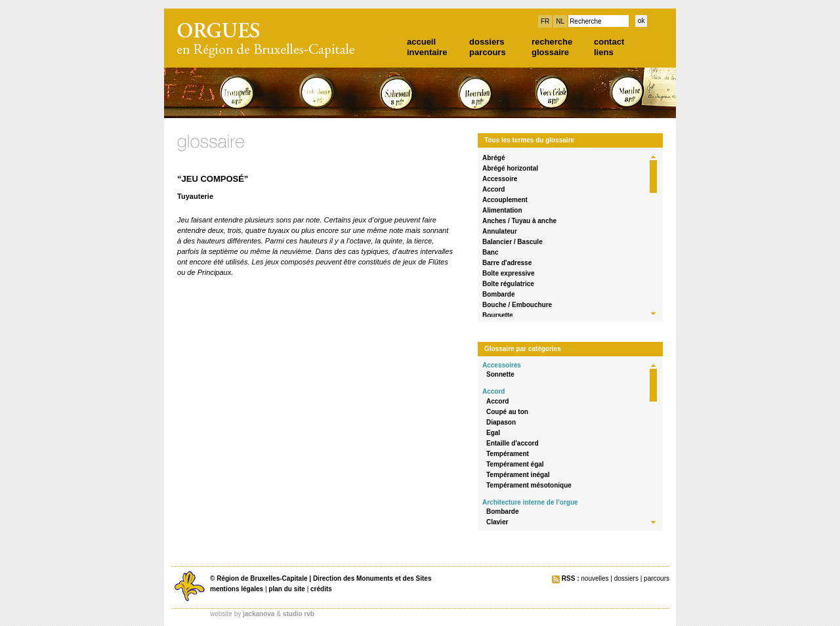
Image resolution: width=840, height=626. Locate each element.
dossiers (487, 42)
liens (604, 52)
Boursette (498, 315)
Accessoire (500, 179)
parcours (488, 52)
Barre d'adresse (507, 263)
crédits (321, 589)
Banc (490, 252)
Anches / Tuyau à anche (519, 221)
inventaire (427, 52)
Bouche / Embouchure (517, 305)
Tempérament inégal (518, 475)
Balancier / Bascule (513, 242)
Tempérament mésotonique (529, 485)
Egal (493, 433)
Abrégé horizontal (510, 168)
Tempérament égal (515, 464)
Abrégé (493, 158)
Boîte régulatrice (508, 284)
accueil (421, 42)
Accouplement (505, 200)
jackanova (259, 614)
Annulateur (500, 231)
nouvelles (595, 578)
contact (609, 42)
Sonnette (500, 374)
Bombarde (498, 294)
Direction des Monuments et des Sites (372, 578)
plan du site (287, 589)
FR (545, 21)
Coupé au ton (507, 412)
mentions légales (237, 589)
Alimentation (502, 210)
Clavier (497, 522)
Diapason (501, 422)
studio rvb (299, 614)
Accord (493, 189)
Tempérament (508, 454)
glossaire (550, 52)
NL (560, 21)
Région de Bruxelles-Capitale (262, 578)
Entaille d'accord (513, 443)
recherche (552, 42)
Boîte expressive (509, 273)
